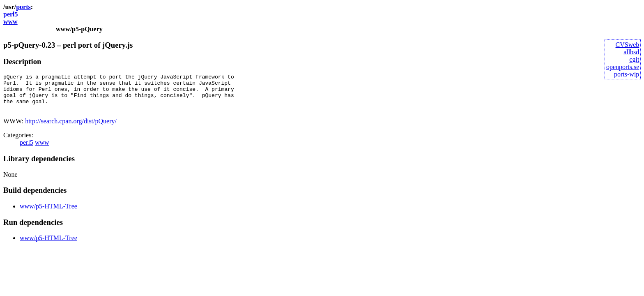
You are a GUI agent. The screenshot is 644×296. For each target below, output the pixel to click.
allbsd (631, 52)
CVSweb (628, 45)
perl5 (11, 14)
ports (23, 7)
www (10, 22)
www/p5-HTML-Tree (48, 214)
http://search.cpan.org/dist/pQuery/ (71, 128)
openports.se (623, 67)
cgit (634, 59)
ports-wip (627, 74)
